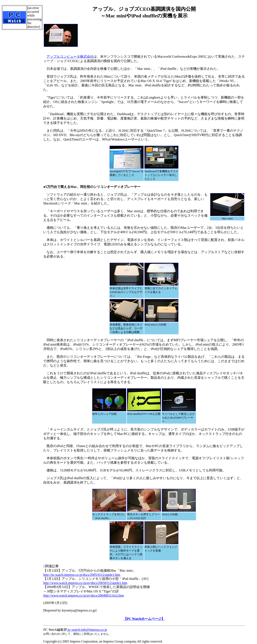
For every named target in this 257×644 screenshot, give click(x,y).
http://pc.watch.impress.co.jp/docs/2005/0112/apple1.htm (82, 575)
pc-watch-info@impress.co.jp (87, 630)
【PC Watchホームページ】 (144, 619)
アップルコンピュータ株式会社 (70, 57)
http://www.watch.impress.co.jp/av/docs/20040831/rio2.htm (83, 595)
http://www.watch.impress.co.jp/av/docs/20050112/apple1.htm (85, 583)
